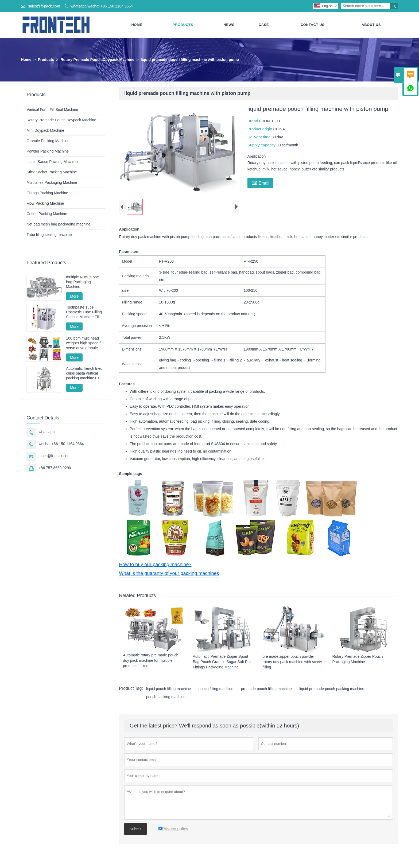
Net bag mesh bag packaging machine (58, 224)
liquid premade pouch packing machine (332, 689)
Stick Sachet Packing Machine (52, 172)
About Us (371, 25)
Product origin (260, 129)
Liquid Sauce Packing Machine (52, 162)
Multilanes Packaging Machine (52, 182)
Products (183, 25)
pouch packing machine (166, 697)
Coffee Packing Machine (47, 214)
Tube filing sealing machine (49, 235)
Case (264, 25)
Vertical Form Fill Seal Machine (52, 110)
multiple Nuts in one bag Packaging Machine (82, 282)
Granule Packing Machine (48, 141)
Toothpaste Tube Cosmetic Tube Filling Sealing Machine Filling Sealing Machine (85, 312)
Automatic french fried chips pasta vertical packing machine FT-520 (84, 373)
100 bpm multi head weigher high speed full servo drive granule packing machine (85, 343)
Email (260, 182)
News (229, 25)
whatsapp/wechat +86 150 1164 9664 (102, 6)
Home (137, 25)
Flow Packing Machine (45, 203)
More (74, 296)
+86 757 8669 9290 (55, 468)
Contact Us (313, 25)
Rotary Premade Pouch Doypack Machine (97, 60)
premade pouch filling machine (266, 689)
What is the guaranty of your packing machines (169, 573)
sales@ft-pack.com (44, 6)
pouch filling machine (216, 689)
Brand (253, 121)
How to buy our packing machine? (155, 565)
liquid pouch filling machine (168, 689)
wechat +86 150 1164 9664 (61, 444)
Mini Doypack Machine (45, 130)
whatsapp (46, 432)
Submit (135, 829)
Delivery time (260, 137)
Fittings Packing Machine (47, 193)
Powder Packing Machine (48, 151)
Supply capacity (262, 145)
